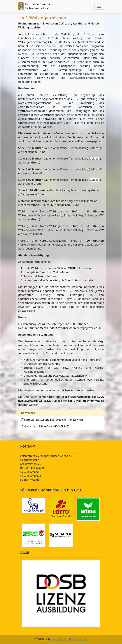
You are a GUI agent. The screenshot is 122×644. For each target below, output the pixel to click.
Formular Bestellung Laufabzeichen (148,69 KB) (52, 420)
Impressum (61, 639)
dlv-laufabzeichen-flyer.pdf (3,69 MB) (45, 426)
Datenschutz (79, 639)
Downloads (28, 413)
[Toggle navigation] (99, 6)
